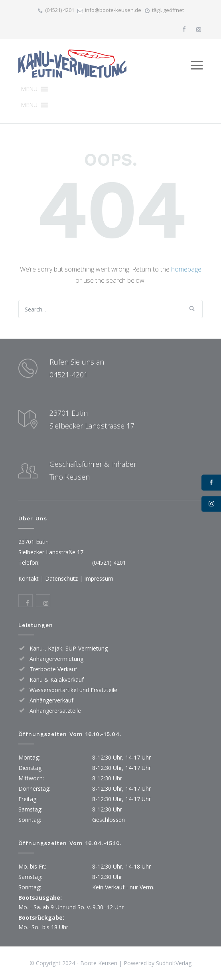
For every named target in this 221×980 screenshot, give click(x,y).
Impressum (99, 578)
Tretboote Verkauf (53, 669)
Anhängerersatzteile (55, 711)
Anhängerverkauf (51, 700)
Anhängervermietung (56, 659)
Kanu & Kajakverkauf (57, 679)
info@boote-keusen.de (113, 10)
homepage (186, 269)
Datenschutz (61, 578)
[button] (29, 89)
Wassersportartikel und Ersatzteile (73, 690)
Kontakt (29, 578)
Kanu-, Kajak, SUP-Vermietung (69, 648)
